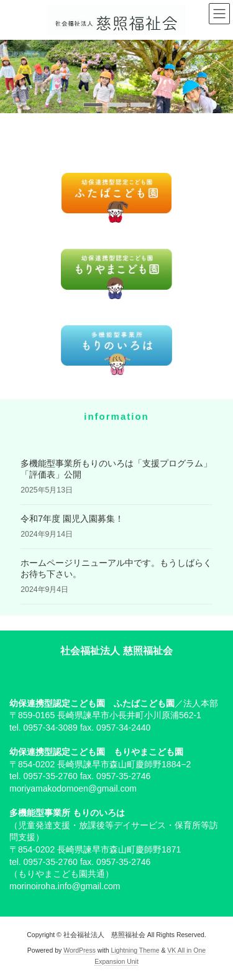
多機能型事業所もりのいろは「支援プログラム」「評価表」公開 (116, 469)
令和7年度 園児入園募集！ (72, 519)
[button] (93, 105)
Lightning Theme (135, 950)
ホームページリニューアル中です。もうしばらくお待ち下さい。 (116, 568)
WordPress (80, 950)
